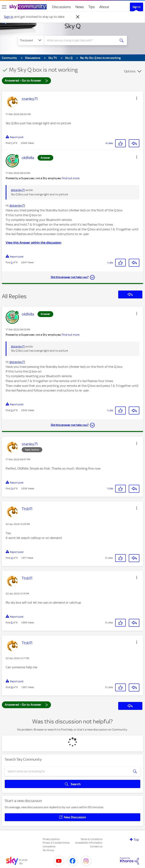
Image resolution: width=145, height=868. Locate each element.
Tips (92, 7)
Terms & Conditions (91, 839)
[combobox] (81, 40)
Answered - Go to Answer (26, 80)
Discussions (61, 7)
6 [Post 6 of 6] (12, 687)
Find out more (71, 178)
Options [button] (130, 71)
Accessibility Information (89, 843)
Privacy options (51, 839)
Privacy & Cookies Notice (56, 843)
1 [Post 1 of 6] (12, 143)
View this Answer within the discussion (34, 243)
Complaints (49, 846)
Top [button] (136, 840)
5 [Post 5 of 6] (12, 623)
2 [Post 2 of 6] (12, 262)
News (80, 7)
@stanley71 (18, 190)
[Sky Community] (28, 7)
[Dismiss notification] (78, 17)
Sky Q (73, 26)
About (104, 7)
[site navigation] (4, 7)
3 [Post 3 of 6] (12, 488)
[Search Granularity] (31, 40)
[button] (137, 98)
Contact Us (96, 846)
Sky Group (48, 850)
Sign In (137, 7)
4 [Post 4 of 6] (12, 558)
